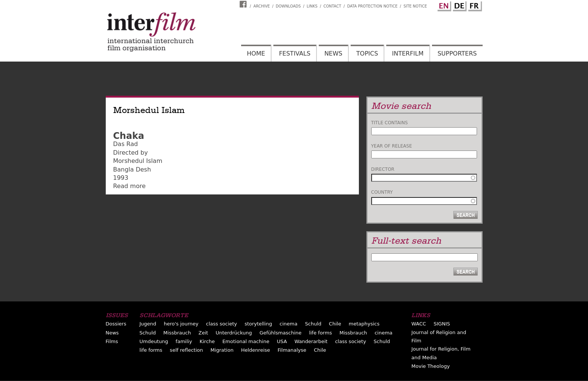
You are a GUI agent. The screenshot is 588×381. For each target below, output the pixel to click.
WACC (419, 324)
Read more (130, 186)
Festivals (295, 53)
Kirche (207, 341)
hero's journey (181, 324)
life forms (320, 333)
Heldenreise (256, 350)
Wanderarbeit (311, 341)
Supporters (457, 53)
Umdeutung (154, 341)
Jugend (148, 324)
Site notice (415, 6)
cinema (289, 324)
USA (282, 341)
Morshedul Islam (138, 161)
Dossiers (116, 324)
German (459, 5)
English (443, 5)
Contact (332, 6)
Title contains (390, 123)
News (333, 53)
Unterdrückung (234, 333)
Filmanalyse (292, 350)
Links (312, 6)
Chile (335, 324)
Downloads (288, 6)
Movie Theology (430, 366)
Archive (262, 6)
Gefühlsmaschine (280, 333)
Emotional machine (246, 341)
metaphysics (364, 324)
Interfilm (408, 53)
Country (382, 192)
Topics (367, 53)
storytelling (258, 324)
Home (256, 53)
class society (221, 324)
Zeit (203, 333)
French (474, 5)
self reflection (186, 350)
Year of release (392, 146)
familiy (184, 341)
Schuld (313, 324)
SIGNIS (442, 324)
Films (112, 341)
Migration (222, 350)
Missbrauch (177, 333)
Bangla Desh (132, 169)
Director (383, 169)
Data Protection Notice (373, 6)
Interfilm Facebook (244, 4)
